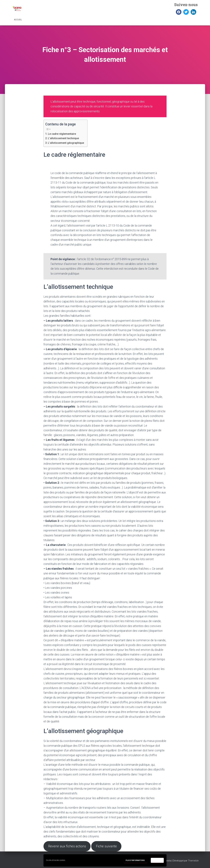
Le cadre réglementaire (62, 134)
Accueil (18, 20)
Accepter (157, 860)
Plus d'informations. (135, 860)
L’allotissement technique (63, 138)
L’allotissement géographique (66, 143)
